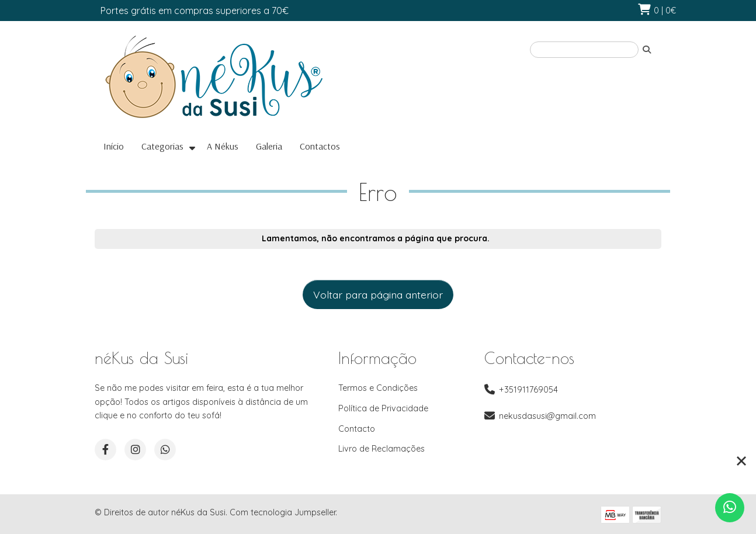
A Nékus (223, 146)
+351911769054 (528, 390)
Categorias (162, 146)
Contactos (320, 146)
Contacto (357, 429)
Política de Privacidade (383, 408)
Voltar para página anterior (378, 294)
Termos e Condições (378, 388)
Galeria (269, 146)
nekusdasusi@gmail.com (547, 416)
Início (114, 146)
